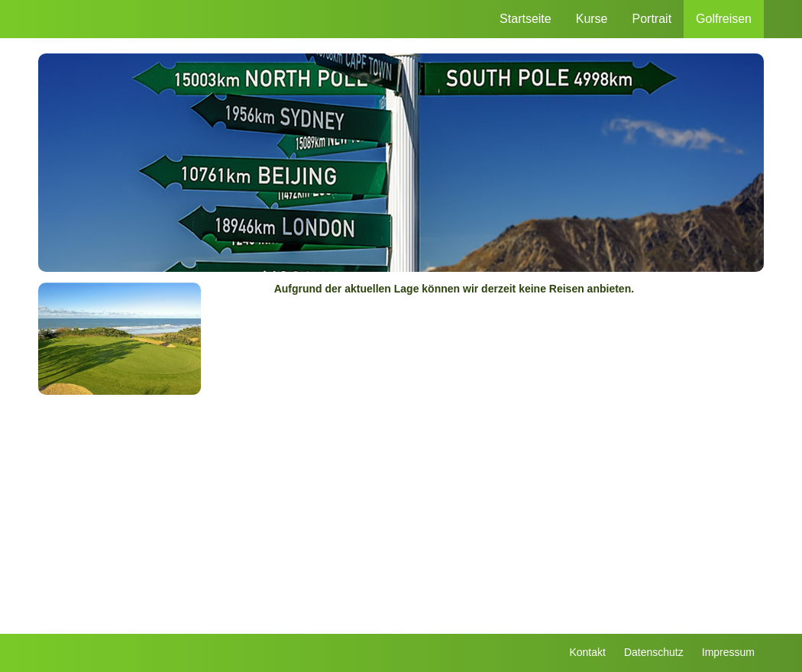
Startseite (526, 19)
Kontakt (587, 652)
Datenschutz (654, 652)
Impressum (728, 652)
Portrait (652, 19)
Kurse (592, 19)
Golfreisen (724, 19)
